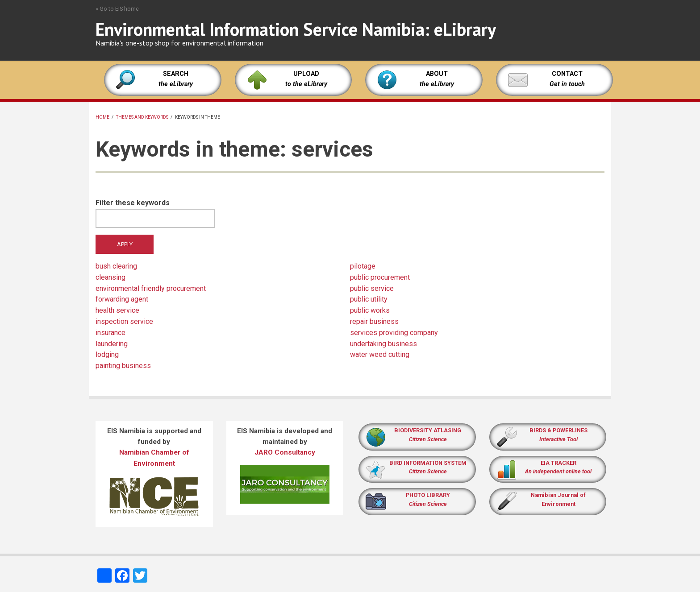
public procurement (380, 277)
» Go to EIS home (117, 9)
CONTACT (567, 74)
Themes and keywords (142, 117)
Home (102, 117)
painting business (123, 366)
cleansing (110, 277)
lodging (107, 354)
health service (117, 310)
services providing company (394, 333)
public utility (369, 299)
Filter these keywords (133, 203)
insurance (110, 333)
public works (370, 310)
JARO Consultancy (285, 452)
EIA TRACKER (558, 463)
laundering (112, 344)
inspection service (124, 321)
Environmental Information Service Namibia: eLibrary (296, 29)
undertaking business (383, 344)
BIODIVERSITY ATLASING (428, 430)
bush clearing (116, 266)
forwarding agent (122, 299)
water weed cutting (380, 354)
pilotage (363, 266)
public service (372, 288)
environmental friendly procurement (151, 288)
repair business (374, 321)
